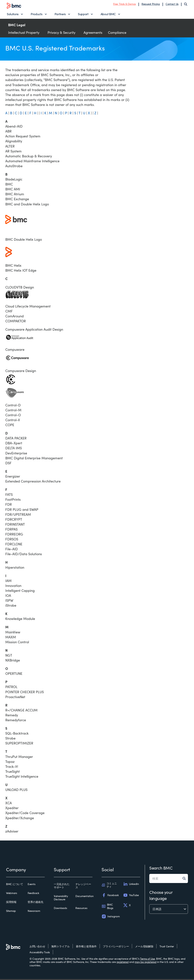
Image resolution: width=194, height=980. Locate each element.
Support (83, 14)
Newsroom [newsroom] (34, 912)
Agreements (93, 33)
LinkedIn (131, 885)
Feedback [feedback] (33, 894)
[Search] (186, 5)
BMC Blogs (107, 907)
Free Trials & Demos (124, 4)
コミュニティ (109, 886)
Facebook (110, 896)
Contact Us (172, 4)
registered (122, 963)
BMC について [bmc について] (15, 885)
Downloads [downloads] (60, 909)
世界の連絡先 (35, 903)
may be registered (145, 963)
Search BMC (161, 869)
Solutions (13, 14)
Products (36, 14)
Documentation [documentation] (84, 897)
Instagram (111, 917)
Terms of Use (147, 960)
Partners (60, 14)
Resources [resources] (81, 909)
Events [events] (31, 885)
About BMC (108, 14)
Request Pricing (151, 4)
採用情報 (11, 903)
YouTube (131, 896)
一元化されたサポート (62, 887)
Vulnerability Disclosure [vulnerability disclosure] (61, 899)
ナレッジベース (83, 887)
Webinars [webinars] (12, 894)
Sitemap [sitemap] (11, 912)
